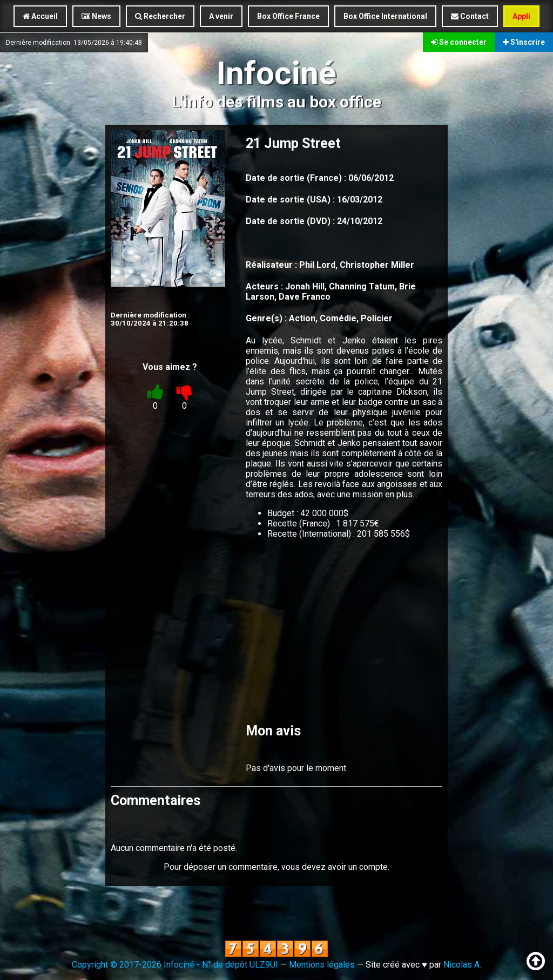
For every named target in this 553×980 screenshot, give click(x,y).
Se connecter (459, 42)
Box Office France (288, 16)
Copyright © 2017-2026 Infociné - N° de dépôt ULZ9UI (175, 965)
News (96, 16)
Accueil (40, 16)
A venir (221, 16)
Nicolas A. (462, 965)
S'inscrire (524, 42)
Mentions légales (322, 965)
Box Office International (385, 16)
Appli (521, 16)
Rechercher (160, 16)
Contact (470, 16)
